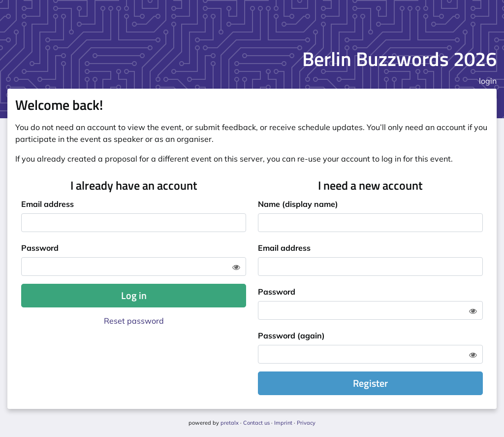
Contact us (256, 423)
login (488, 81)
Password (40, 248)
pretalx (230, 423)
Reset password (134, 321)
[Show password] (236, 267)
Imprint (283, 423)
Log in (134, 295)
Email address (47, 204)
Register (370, 383)
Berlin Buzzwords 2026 (399, 59)
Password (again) (291, 336)
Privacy (306, 423)
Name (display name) (298, 204)
